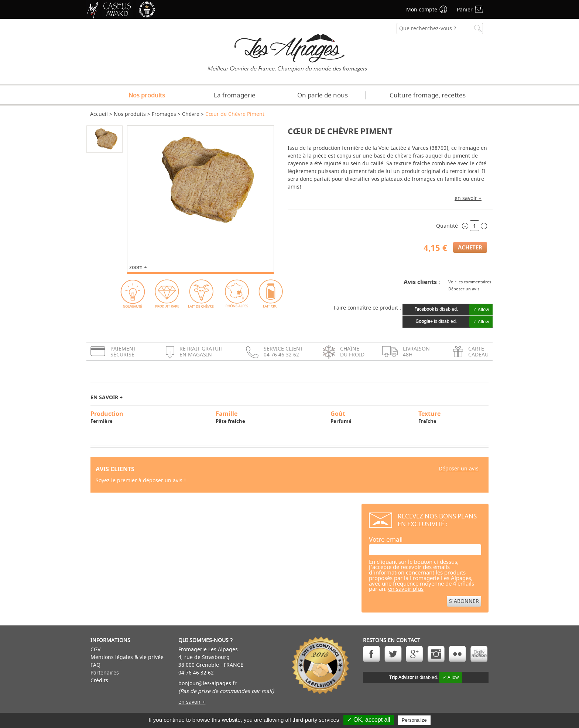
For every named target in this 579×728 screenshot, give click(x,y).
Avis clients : (422, 282)
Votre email (386, 540)
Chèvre (191, 114)
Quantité (447, 226)
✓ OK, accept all (369, 720)
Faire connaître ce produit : (367, 308)
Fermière (150, 417)
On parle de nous (323, 95)
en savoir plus (406, 589)
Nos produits (147, 96)
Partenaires (105, 673)
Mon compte (422, 10)
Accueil (99, 114)
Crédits (99, 681)
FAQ (95, 665)
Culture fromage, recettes (428, 95)
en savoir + (468, 198)
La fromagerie (235, 95)
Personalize (414, 720)
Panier (465, 10)
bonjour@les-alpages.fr (208, 684)
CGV (95, 650)
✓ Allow (481, 310)
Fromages (164, 114)
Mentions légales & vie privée (127, 657)
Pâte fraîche (270, 417)
